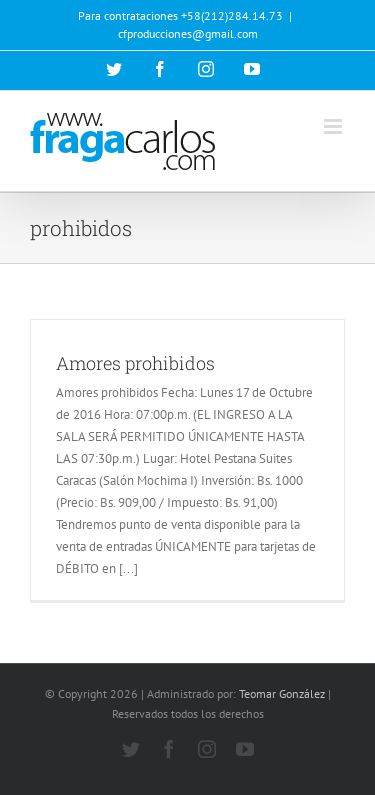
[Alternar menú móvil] (334, 126)
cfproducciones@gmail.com (188, 33)
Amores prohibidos (135, 363)
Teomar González (282, 693)
